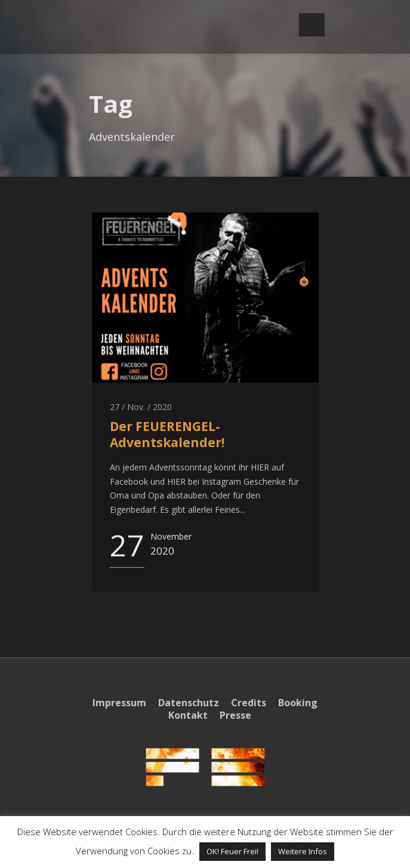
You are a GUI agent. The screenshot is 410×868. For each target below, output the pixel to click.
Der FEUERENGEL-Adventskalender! (167, 434)
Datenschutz (189, 703)
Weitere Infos (303, 851)
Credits (249, 703)
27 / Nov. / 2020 (141, 407)
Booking (298, 703)
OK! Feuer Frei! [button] (232, 851)
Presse (235, 715)
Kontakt (188, 715)
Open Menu (312, 25)
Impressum (119, 703)
